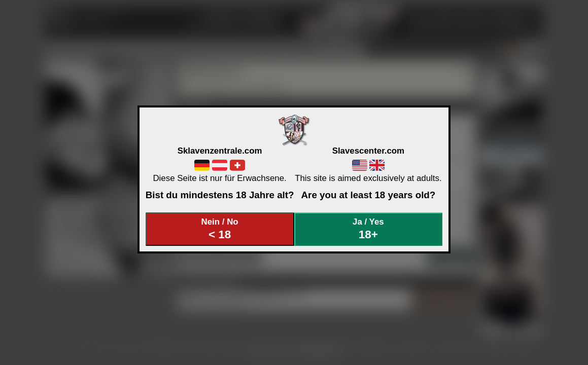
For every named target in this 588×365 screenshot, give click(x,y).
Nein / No (220, 229)
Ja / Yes (368, 229)
